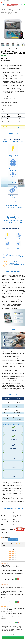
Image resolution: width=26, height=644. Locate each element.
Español (3, 2)
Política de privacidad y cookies (17, 641)
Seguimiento (7, 1)
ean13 (2, 531)
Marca (12, 529)
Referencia (4, 528)
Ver (19, 127)
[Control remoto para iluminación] (8, 105)
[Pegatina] (5, 112)
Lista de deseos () (10, 2)
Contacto (2, 1)
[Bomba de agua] (8, 99)
